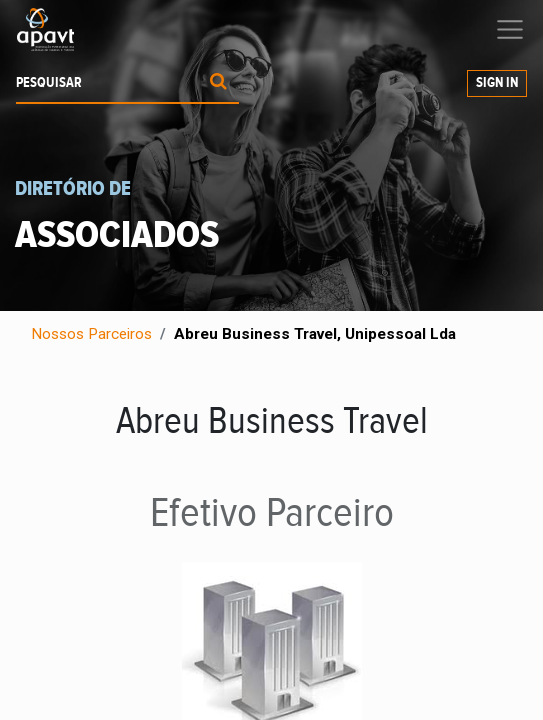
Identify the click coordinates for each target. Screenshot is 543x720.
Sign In (497, 83)
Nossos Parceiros (91, 334)
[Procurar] (218, 83)
